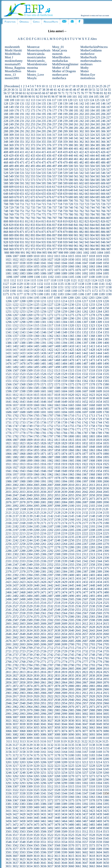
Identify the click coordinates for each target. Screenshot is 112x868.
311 (22, 135)
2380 (36, 572)
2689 (99, 641)
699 (65, 201)
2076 (8, 502)
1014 (64, 256)
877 (54, 232)
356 (49, 142)
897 (54, 235)
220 (71, 117)
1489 (99, 364)
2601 (8, 624)
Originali (24, 22)
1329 (29, 329)
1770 (71, 429)
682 (81, 197)
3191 (43, 759)
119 (65, 100)
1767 (50, 429)
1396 (78, 343)
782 (81, 214)
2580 (71, 617)
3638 (22, 863)
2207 (85, 530)
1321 (78, 325)
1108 (92, 277)
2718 (92, 648)
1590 (71, 388)
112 (28, 100)
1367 (85, 336)
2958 (92, 703)
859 (65, 228)
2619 (29, 627)
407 (109, 149)
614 (38, 187)
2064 (29, 499)
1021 (8, 260)
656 (49, 194)
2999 (64, 714)
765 (98, 211)
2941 (78, 700)
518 (60, 169)
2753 (22, 658)
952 (27, 246)
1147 (33, 287)
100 (69, 97)
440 (71, 156)
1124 (94, 280)
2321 (43, 558)
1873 (57, 454)
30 (13, 90)
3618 (92, 856)
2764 (99, 658)
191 (22, 114)
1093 (92, 273)
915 (44, 239)
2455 (36, 589)
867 (109, 228)
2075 (106, 499)
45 (71, 90)
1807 (15, 440)
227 (109, 117)
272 (27, 128)
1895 (106, 457)
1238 (22, 308)
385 (98, 145)
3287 (85, 780)
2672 (85, 637)
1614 (29, 395)
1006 (8, 256)
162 (81, 107)
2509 (99, 599)
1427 (85, 350)
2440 (36, 585)
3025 (36, 721)
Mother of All (61, 68)
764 (92, 211)
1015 (71, 256)
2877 (50, 686)
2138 (22, 516)
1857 (50, 450)
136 (49, 104)
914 (38, 239)
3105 (71, 738)
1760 (106, 426)
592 (27, 183)
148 (6, 107)
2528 (22, 606)
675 (44, 197)
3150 (71, 748)
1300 (36, 322)
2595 (71, 620)
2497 (15, 599)
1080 (106, 270)
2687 (85, 641)
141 (76, 104)
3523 (57, 835)
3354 (29, 797)
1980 (71, 478)
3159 (29, 752)
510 (17, 169)
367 (109, 142)
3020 (106, 717)
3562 (15, 845)
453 (33, 159)
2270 (106, 544)
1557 (50, 381)
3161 (43, 752)
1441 (78, 353)
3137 (85, 745)
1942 (15, 471)
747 (109, 208)
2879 (64, 686)
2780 (106, 662)
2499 (29, 599)
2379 (29, 572)
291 (22, 131)
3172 (15, 755)
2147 (85, 516)
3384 (29, 804)
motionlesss (88, 78)
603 (87, 183)
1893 (92, 457)
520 (71, 169)
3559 (99, 842)
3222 (50, 766)
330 (17, 138)
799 (65, 218)
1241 (43, 308)
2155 (36, 520)
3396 (8, 807)
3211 (78, 762)
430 (17, 156)
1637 (85, 398)
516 (49, 169)
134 (38, 104)
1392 (50, 343)
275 (44, 128)
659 (65, 194)
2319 (29, 558)
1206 (8, 301)
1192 (16, 298)
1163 (33, 291)
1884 (29, 457)
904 (92, 235)
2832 (50, 676)
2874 (29, 686)
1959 (29, 474)
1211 (43, 301)
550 (17, 176)
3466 (78, 821)
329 (11, 138)
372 (27, 145)
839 (65, 225)
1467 (50, 360)
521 (76, 169)
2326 (78, 558)
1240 (36, 308)
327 (109, 135)
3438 (92, 814)
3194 (64, 759)
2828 (22, 676)
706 (103, 201)
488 (6, 166)
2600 (106, 620)
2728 (57, 651)
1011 (43, 256)
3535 (36, 838)
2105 (106, 506)
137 (54, 104)
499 (65, 166)
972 (27, 249)
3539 (64, 838)
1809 (29, 440)
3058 (57, 728)
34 (28, 90)
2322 (50, 558)
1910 (106, 461)
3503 (22, 832)
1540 (36, 377)
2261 (43, 544)
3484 (99, 825)
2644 (99, 630)
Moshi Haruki (13, 50)
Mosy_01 (58, 47)
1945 (36, 471)
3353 (22, 797)
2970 (71, 707)
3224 (64, 766)
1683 (92, 409)
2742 (50, 655)
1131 (33, 284)
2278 (57, 547)
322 (81, 135)
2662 (15, 637)
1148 (40, 287)
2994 (29, 714)
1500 (71, 367)
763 (87, 211)
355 (44, 142)
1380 (71, 339)
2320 (36, 558)
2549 (64, 610)
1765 (36, 429)
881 (76, 232)
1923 (92, 464)
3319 (99, 786)
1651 (78, 402)
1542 (50, 377)
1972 (15, 478)
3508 (57, 832)
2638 (57, 630)
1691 (43, 412)
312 (27, 135)
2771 (43, 662)
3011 (43, 717)
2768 (22, 662)
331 (22, 138)
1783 (57, 433)
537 (54, 173)
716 (49, 204)
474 (38, 162)
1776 (8, 433)
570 (17, 180)
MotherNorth (88, 57)
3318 (92, 786)
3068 (22, 731)
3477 (50, 825)
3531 (8, 838)
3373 (57, 800)
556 (49, 176)
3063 (92, 728)
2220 (71, 533)
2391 (8, 575)
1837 (15, 447)
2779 (99, 662)
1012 (50, 256)
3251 (43, 773)
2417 (85, 578)
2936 (43, 700)
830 (17, 225)
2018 (22, 488)
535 (44, 173)
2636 (43, 630)
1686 (8, 412)
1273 (57, 315)
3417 (50, 811)
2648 (22, 634)
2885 (106, 686)
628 (6, 190)
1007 (15, 256)
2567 (85, 613)
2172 (50, 523)
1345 (36, 332)
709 (11, 204)
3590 (106, 849)
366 (103, 142)
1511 (43, 370)
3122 (84, 741)
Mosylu (32, 78)
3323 (22, 790)
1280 (106, 315)
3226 (78, 766)
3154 (99, 748)
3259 (99, 773)
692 (27, 201)
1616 (43, 395)
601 (76, 183)
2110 (37, 509)
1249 (99, 308)
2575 (36, 617)
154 (38, 107)
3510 (71, 832)
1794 (29, 436)
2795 (106, 665)
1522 (15, 374)
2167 (15, 523)
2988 (92, 710)
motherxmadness (91, 61)
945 (98, 242)
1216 (78, 301)
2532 (50, 606)
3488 (22, 828)
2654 (64, 634)
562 (81, 176)
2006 (43, 485)
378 (60, 145)
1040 (36, 263)
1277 (85, 315)
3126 (8, 745)
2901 (8, 693)
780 (71, 214)
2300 (106, 551)
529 (11, 173)
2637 (50, 630)
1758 (92, 426)
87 (18, 97)
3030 (71, 721)
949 (11, 246)
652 (27, 194)
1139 (88, 284)
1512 (50, 370)
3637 (15, 863)
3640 (36, 863)
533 (33, 173)
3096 (8, 738)
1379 (64, 339)
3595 (36, 852)
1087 (50, 273)
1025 (36, 260)
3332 (85, 790)
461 (76, 159)
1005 (107, 253)
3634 (99, 859)
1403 (22, 346)
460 (71, 159)
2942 (85, 700)
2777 (85, 662)
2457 (50, 589)
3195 (71, 759)
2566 (78, 613)
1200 (71, 298)
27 (109, 86)
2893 (57, 689)
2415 (71, 578)
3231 (8, 769)
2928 (92, 696)
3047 (85, 724)
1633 (57, 398)
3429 (29, 814)
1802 (85, 436)
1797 (50, 436)
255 (44, 124)
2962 (15, 707)
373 (33, 145)
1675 (36, 409)
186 (103, 110)
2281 (78, 547)
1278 (92, 315)
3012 (50, 717)
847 (109, 225)
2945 (106, 700)
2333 (22, 561)
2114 (64, 509)
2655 (71, 634)
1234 (99, 305)
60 (20, 93)
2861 (43, 682)
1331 (43, 329)
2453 (22, 589)
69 (55, 93)
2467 (15, 592)
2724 (29, 651)
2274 (29, 547)
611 (22, 187)
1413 (92, 346)
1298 (22, 322)
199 (65, 114)
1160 (13, 291)
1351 (78, 332)
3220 (36, 766)
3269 (64, 776)
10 (43, 86)
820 (71, 221)
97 (57, 97)
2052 (50, 495)
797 (54, 218)
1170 (81, 291)
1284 (29, 318)
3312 (50, 786)
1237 (15, 308)
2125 (36, 513)
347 (109, 138)
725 (98, 204)
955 (44, 246)
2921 (43, 696)
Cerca (36, 22)
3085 (36, 734)
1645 (36, 402)
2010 (71, 485)
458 (60, 159)
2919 (29, 696)
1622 (85, 395)
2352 (50, 565)
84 (7, 97)
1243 (57, 308)
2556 (8, 613)
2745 (71, 655)
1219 (99, 301)
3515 (106, 832)
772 (27, 214)
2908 (57, 693)
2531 (43, 606)
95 (49, 97)
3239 (64, 769)
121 (76, 100)
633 (33, 190)
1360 (36, 336)
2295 (71, 551)
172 (27, 110)
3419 (64, 811)
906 (103, 235)
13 (54, 86)
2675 (106, 637)
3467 (85, 821)
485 (98, 162)
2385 (71, 572)
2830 (36, 676)
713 (33, 204)
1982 (85, 478)
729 (11, 208)
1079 (99, 270)
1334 (64, 329)
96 (53, 97)
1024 (29, 260)
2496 (8, 599)
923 (87, 239)
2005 (36, 485)
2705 (106, 644)
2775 (71, 662)
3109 (99, 738)
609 (11, 187)
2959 (99, 703)
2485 (36, 596)
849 (11, 228)
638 (60, 190)
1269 (29, 315)
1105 (71, 277)
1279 (99, 315)
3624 (29, 859)
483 (87, 162)
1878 (92, 454)
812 (27, 221)
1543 (57, 377)
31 (17, 90)
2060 (106, 495)
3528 (92, 835)
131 (22, 104)
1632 (50, 398)
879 (65, 232)
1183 (61, 294)
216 (49, 117)
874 (38, 232)
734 (38, 208)
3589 (99, 849)
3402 (50, 807)
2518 (57, 603)
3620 (106, 856)
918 (60, 239)
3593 (22, 852)
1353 (92, 332)
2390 (106, 572)
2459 (64, 589)
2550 (71, 610)
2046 (8, 495)
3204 (29, 762)
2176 (78, 523)
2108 (23, 509)
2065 (36, 499)
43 (63, 90)
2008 (57, 485)
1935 (71, 468)
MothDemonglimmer (65, 64)
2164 (99, 520)
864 (92, 228)
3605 (106, 852)
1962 (50, 474)
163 (87, 107)
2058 (92, 495)
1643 (22, 402)
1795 (36, 436)
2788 (57, 665)
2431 (78, 582)
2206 (78, 530)
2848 (57, 679)
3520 (36, 835)
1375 (36, 339)
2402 (85, 575)
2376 (8, 572)
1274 (64, 315)
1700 (106, 412)
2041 (78, 492)
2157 (50, 520)
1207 (15, 301)
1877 (85, 454)
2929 (99, 696)
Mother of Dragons (64, 71)
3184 (99, 755)
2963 (22, 707)
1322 (85, 325)
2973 (92, 707)
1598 (22, 391)
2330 (106, 558)
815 (44, 221)
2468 (22, 592)
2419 (99, 578)
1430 (106, 350)
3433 (57, 814)
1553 (22, 381)
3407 (85, 807)
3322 (15, 790)
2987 (85, 710)
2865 (71, 682)
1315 (36, 325)
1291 (78, 318)
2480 (106, 592)
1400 (106, 343)
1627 (15, 398)
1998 (92, 481)
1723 (57, 419)
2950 (36, 703)
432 (27, 156)
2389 (99, 572)
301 (76, 131)
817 (54, 221)
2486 (43, 596)
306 (103, 131)
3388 (57, 804)
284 (92, 128)
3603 (92, 852)
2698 (57, 644)
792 (27, 218)
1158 (108, 287)
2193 (92, 526)
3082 (15, 734)
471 (22, 162)
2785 (36, 665)
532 (27, 173)
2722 (15, 651)
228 (6, 121)
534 (38, 173)
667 (109, 194)
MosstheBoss (13, 71)
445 (98, 156)
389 (11, 149)
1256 (43, 312)
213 (33, 117)
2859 (29, 682)
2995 (36, 714)
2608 (57, 624)
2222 (85, 533)
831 (22, 225)
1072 (50, 270)
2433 (92, 582)
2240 (106, 537)
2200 (36, 530)
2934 (29, 700)
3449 (64, 818)
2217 (50, 533)
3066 (8, 731)
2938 (57, 700)
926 (103, 239)
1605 (71, 391)
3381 (8, 804)
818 (60, 221)
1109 (98, 277)
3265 (36, 776)
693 (33, 201)
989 (12, 253)
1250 (106, 308)
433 (33, 156)
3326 (43, 790)
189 (11, 114)
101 (75, 97)
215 (44, 117)
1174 (108, 291)
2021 (43, 488)
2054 (64, 495)
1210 (36, 301)
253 (33, 124)
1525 (36, 374)
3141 (8, 748)
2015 (106, 485)
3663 (92, 866)
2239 (99, 537)
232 (27, 121)
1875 (71, 454)
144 (92, 104)
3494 (64, 828)
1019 (99, 256)
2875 (36, 686)
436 (49, 156)
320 (71, 135)
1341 (8, 332)
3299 (64, 783)
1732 (15, 422)
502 (81, 166)
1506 (8, 370)
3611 (43, 856)
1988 (22, 481)
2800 (36, 669)
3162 (50, 752)
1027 (50, 260)
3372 (50, 800)
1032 (85, 260)
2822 (85, 672)
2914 (99, 693)
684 (92, 197)
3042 (50, 724)
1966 (78, 474)
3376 (78, 800)
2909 (64, 693)
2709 (29, 648)
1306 (78, 322)
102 (80, 97)
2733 (92, 651)
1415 (106, 346)
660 (71, 194)
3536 (43, 838)
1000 (72, 253)
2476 (78, 592)
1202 (85, 298)
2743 (57, 655)
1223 (22, 305)
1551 (8, 381)
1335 (71, 329)
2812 (15, 672)
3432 (50, 814)
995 (44, 253)
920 (71, 239)
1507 (15, 370)
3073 (57, 731)
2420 (106, 578)
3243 (92, 769)
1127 (6, 284)
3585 (71, 849)
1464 (29, 360)
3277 (15, 780)
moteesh (57, 54)
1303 (57, 322)
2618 (22, 627)
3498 (92, 828)
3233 (22, 769)
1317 (50, 325)
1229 (64, 305)
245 (98, 121)
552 (27, 176)
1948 (57, 471)
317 (54, 135)
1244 (64, 308)
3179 (64, 755)
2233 (57, 537)
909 (11, 239)
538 (60, 173)
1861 (78, 450)
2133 (92, 513)
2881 (78, 686)
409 (11, 152)
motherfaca (59, 78)
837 (54, 225)
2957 (85, 703)
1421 (43, 350)
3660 (71, 866)
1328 (22, 329)
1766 (43, 429)
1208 (22, 301)
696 (49, 201)
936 (49, 242)
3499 (99, 828)
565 (98, 176)
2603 (22, 624)
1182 (54, 294)
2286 (8, 551)
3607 (15, 856)
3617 (85, 856)
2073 (92, 499)
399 (65, 149)
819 (65, 221)
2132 (85, 513)
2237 (85, 537)
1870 (36, 454)
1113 (20, 280)
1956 (8, 474)
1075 (71, 270)
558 (60, 176)
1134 (54, 284)
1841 (43, 447)
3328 (57, 790)
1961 (43, 474)
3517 (15, 835)
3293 (22, 783)
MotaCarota (59, 50)
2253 (92, 540)
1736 (43, 422)
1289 (64, 318)
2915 (106, 693)
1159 (6, 291)
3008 (22, 717)
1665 (71, 405)
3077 (85, 731)
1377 (50, 339)
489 (11, 166)
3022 (15, 721)
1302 (50, 322)
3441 (8, 818)
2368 (57, 568)
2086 (78, 502)
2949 (29, 703)
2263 (57, 544)
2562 (50, 613)
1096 (9, 277)
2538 (92, 606)
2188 (57, 526)
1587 (50, 388)
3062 (85, 728)
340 (71, 138)
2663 (22, 637)
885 (98, 232)
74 (75, 93)
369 (11, 145)
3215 (106, 762)
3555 (71, 842)
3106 (78, 738)
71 (63, 93)
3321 (8, 790)
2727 (50, 651)
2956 (78, 703)
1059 (64, 266)
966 (103, 246)
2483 (22, 596)
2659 (99, 634)
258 (60, 124)
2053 (57, 495)
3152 (85, 748)
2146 (78, 516)
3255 (71, 773)
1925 (106, 464)
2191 (78, 526)
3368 (22, 800)
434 (38, 156)
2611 (78, 624)
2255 (106, 540)
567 (109, 176)
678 (60, 197)
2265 (71, 544)
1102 (51, 277)
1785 (71, 433)
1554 (29, 381)
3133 (57, 745)
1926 (8, 468)
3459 (29, 821)
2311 (78, 554)
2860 (36, 682)
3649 (99, 863)
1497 (50, 367)
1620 (71, 395)
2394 (29, 575)
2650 (36, 634)
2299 (99, 551)
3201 (8, 762)
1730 (106, 419)
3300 (71, 783)
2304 (29, 554)
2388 (92, 572)
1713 (92, 416)
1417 (15, 350)
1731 (8, 422)
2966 (43, 707)
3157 (15, 752)
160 (71, 107)
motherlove (87, 54)
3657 (50, 866)
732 (27, 208)
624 (92, 187)
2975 (106, 707)
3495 (71, 828)
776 (49, 214)
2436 (8, 585)
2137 (15, 516)
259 (65, 124)
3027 (50, 721)
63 (32, 93)
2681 (43, 641)
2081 (43, 502)
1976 (43, 478)
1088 (57, 273)
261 (76, 124)
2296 (78, 551)
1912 (15, 464)
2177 (85, 523)
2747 (85, 655)
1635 (71, 398)
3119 (64, 741)
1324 (99, 325)
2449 (99, 585)
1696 (78, 412)
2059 (99, 495)
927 (109, 239)
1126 (108, 280)
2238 (92, 537)
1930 (36, 468)
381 (76, 145)
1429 (99, 350)
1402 (15, 346)
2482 (15, 596)
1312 (15, 325)
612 (27, 187)
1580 (106, 384)
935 (44, 242)
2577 (50, 617)
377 (54, 145)
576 (49, 180)
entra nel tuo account (100, 15)
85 (10, 97)
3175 (36, 755)
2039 (64, 492)
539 (65, 173)
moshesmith (12, 47)
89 (26, 97)
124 (92, 100)
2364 (29, 568)
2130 (71, 513)
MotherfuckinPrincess (94, 47)
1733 (22, 422)
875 (44, 232)
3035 (106, 721)
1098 (23, 277)
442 (81, 156)
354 (38, 142)
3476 (43, 825)
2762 (85, 658)
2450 (106, 585)
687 (109, 197)
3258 (92, 773)
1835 (106, 443)
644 (92, 190)
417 (54, 152)
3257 (85, 773)
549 (11, 176)
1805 (106, 436)
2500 (36, 599)
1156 (95, 287)
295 (44, 131)
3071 (43, 731)
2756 (43, 658)
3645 (71, 863)
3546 (8, 842)
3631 (78, 859)
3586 (78, 849)
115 (44, 100)
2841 (8, 679)
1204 (98, 298)
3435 (71, 814)
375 (44, 145)
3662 (85, 866)
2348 (22, 565)
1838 (22, 447)
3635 (106, 859)
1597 (15, 391)
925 (98, 239)
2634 (29, 630)
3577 (15, 849)
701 (76, 201)
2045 (106, 492)
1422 (50, 350)
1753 (57, 426)
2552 (85, 610)
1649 (64, 402)
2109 (30, 509)
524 (92, 169)
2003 (22, 485)
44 (67, 90)
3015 (71, 717)
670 (17, 197)
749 (11, 211)
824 (92, 221)
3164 (64, 752)
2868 (92, 682)
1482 (50, 364)
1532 (85, 374)
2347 (15, 565)
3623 (22, 859)
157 (54, 107)
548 (6, 176)
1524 (29, 374)
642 (81, 190)
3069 (29, 731)
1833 (92, 443)
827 (109, 221)
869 (11, 232)
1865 (106, 450)
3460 (36, 821)
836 (49, 225)
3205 (36, 762)
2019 (29, 488)
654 (38, 194)
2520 (71, 603)
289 (11, 131)
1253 (22, 312)
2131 (78, 513)
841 (76, 225)
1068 (22, 270)
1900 (36, 461)
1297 (15, 322)
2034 (29, 492)
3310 (36, 786)
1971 (8, 478)
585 (98, 180)
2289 (29, 551)
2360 (106, 565)
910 (17, 239)
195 (44, 114)
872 (27, 232)
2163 (92, 520)
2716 (78, 648)
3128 (22, 745)
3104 (64, 738)
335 (44, 138)
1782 (50, 433)
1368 (92, 336)
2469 (29, 592)
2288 (22, 551)
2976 (8, 710)
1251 (8, 312)
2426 (43, 582)
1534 (99, 374)
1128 (13, 284)
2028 (92, 488)
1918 (57, 464)
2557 (15, 613)
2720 (106, 648)
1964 (64, 474)
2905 (36, 693)
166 (103, 107)
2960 (106, 703)
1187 (88, 294)
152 (27, 107)
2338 (57, 561)
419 (65, 152)
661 (76, 194)
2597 (85, 620)
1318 (57, 325)
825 (98, 221)
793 (33, 218)
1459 (99, 357)
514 (38, 169)
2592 (50, 620)
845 (98, 225)
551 (22, 176)
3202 (15, 762)
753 (33, 211)
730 (17, 208)
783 (87, 214)
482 (81, 162)
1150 (54, 287)
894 (38, 235)
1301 (43, 322)
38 (44, 90)
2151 (8, 520)
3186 (8, 759)
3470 (106, 821)
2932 (15, 700)
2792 (85, 665)
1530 (71, 374)
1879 (99, 454)
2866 (78, 682)
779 (65, 214)
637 (54, 190)
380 (71, 145)
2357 (85, 565)
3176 (43, 755)
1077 (85, 270)
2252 (85, 540)
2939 (64, 700)
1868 (22, 454)
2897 (85, 689)
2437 (15, 585)
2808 (92, 669)
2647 (15, 634)
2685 (71, 641)
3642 (50, 863)
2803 (57, 669)
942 (81, 242)
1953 (92, 471)
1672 (15, 409)
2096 (43, 506)
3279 (29, 780)
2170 (36, 523)
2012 (85, 485)
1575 (71, 384)
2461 (78, 589)
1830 (71, 443)
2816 (43, 672)
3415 (36, 811)
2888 (22, 689)
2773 (57, 662)
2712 (50, 648)
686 (103, 197)
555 (44, 176)
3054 (29, 728)
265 (98, 124)
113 (33, 100)
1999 (99, 481)
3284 (64, 780)
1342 (15, 332)
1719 (29, 419)
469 (11, 162)
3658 (57, 866)
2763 (92, 658)
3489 (29, 828)
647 (109, 190)
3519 (29, 835)
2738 (22, 655)
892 (27, 235)
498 (60, 166)
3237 (50, 769)
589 (11, 183)
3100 (36, 738)
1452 (50, 357)
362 (81, 142)
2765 (106, 658)
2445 (71, 585)
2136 (8, 516)
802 (81, 218)
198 (60, 114)
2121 (8, 513)
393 (33, 149)
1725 (71, 419)
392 (27, 149)
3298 (57, 783)
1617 (50, 395)
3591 (8, 852)
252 (27, 124)
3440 (106, 814)
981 (76, 249)
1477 (15, 364)
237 (54, 121)
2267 (85, 544)
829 (11, 225)
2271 (8, 547)
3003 (92, 714)
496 (49, 166)
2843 (22, 679)
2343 (92, 561)
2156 (43, 520)
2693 (22, 644)
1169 (74, 291)
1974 (29, 478)
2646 (8, 634)
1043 (57, 263)
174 (38, 110)
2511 (8, 603)
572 (27, 180)
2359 (99, 565)
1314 (29, 325)
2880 (71, 686)
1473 (92, 360)
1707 (50, 416)
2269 (99, 544)
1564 (99, 381)
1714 (99, 416)
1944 (29, 471)
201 (76, 114)
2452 (15, 589)
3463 (57, 821)
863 (87, 228)
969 (11, 249)
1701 (8, 416)
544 (92, 173)
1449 (29, 357)
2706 (8, 648)
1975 (36, 478)
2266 (78, 544)
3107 (85, 738)
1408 (57, 346)
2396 (43, 575)
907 (109, 235)
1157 (102, 287)
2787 (50, 665)
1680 (71, 409)
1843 (57, 447)
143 (87, 104)
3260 (106, 773)
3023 (22, 721)
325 (98, 135)
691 (22, 201)
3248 (22, 773)
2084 (64, 502)
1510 (36, 370)
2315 (106, 554)
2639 (64, 630)
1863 (92, 450)
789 (11, 218)
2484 (29, 596)
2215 (36, 533)
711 (22, 204)
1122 (80, 280)
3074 (64, 731)
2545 (36, 610)
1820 (106, 440)
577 (54, 180)
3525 (71, 835)
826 (103, 221)
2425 (36, 582)
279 (65, 128)
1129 (20, 284)
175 (44, 110)
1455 (71, 357)
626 (103, 187)
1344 (29, 332)
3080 (106, 731)
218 (60, 117)
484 (92, 162)
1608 (92, 391)
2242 (15, 540)
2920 (36, 696)
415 (44, 152)
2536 (78, 606)
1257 (50, 312)
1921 (78, 464)
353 (33, 142)
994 (39, 253)
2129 (64, 513)
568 (6, 180)
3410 (106, 807)
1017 (85, 256)
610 (17, 187)
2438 (22, 585)
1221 (8, 305)
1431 (8, 353)
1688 (22, 412)
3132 (50, 745)
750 (17, 211)
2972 (85, 707)
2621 (43, 627)
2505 (71, 599)
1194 (29, 298)
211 (22, 117)
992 (28, 253)
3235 (36, 769)
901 (76, 235)
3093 (92, 734)
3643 (57, 863)
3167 (85, 752)
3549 (29, 842)
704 (92, 201)
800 (71, 218)
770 (17, 214)
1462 (15, 360)
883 (87, 232)
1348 (57, 332)
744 (92, 208)
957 (54, 246)
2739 (29, 655)
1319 (64, 325)
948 (6, 246)
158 (60, 107)
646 (103, 190)
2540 (106, 606)
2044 (99, 492)
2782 (15, 665)
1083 (22, 273)
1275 (71, 315)
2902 (15, 693)
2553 (92, 610)
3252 (50, 773)
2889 (29, 689)
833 (33, 225)
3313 (57, 786)
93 (41, 97)
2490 (71, 596)
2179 (99, 523)
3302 (85, 783)
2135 (106, 513)
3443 (22, 818)
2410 (36, 578)
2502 (50, 599)
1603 (57, 391)
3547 (15, 842)
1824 (29, 443)
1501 (78, 367)
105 (96, 97)
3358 (57, 797)
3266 (43, 776)
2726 (43, 651)
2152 (15, 520)
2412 (50, 578)
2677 (15, 641)
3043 (57, 724)
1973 (22, 478)
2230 (36, 537)
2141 (43, 516)
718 (60, 204)
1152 (67, 287)
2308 (57, 554)
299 (65, 131)
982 (81, 249)
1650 (71, 402)
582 (81, 180)
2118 (91, 509)
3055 (36, 728)
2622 (50, 627)
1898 (22, 461)
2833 (57, 676)
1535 (106, 374)
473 (33, 162)
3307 (15, 786)
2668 (57, 637)
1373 (22, 339)
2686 (78, 641)
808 (6, 221)
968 (6, 249)
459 (65, 159)
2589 (29, 620)
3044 (64, 724)
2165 (106, 520)
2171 (43, 523)
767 (109, 211)
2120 (105, 509)
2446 (78, 585)
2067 (50, 499)
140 (71, 104)
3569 (64, 845)
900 (71, 235)
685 (98, 197)
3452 (85, 818)
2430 (71, 582)
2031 (8, 492)
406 (103, 149)
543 (87, 173)
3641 (43, 863)
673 (33, 197)
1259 (64, 312)
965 (98, 246)
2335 (36, 561)
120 (70, 100)
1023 (22, 260)
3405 (71, 807)
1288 (57, 318)
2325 (71, 558)
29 (9, 90)
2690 (106, 641)
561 (76, 176)
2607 (50, 624)
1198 (57, 298)
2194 (99, 526)
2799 (29, 669)
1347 (50, 332)
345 (98, 138)
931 (22, 242)
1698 (92, 412)
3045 (71, 724)
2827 (15, 676)
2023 (57, 488)
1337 (85, 329)
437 (54, 156)
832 (27, 225)
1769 (64, 429)
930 (17, 242)
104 (91, 97)
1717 (15, 419)
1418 (22, 350)
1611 (8, 395)
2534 (64, 606)
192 (27, 114)
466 (103, 159)
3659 (64, 866)
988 (7, 253)
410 (17, 152)
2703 (92, 644)
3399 (29, 807)
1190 (108, 294)
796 (49, 218)
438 (60, 156)
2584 (99, 617)
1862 (85, 450)
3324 (29, 790)
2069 (64, 499)
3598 (57, 852)
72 (67, 93)
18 (74, 86)
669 (11, 197)
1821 (8, 443)
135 (44, 104)
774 (38, 214)
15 (62, 86)
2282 (85, 547)
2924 (64, 696)
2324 (64, 558)
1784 (64, 433)
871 (22, 232)
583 (87, 180)
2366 (43, 568)
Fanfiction (10, 22)
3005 (106, 714)
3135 (71, 745)
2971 (78, 707)
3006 (8, 717)
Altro (93, 39)
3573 (92, 845)
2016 (8, 488)
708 (6, 204)
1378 (57, 339)
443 (87, 156)
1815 (71, 440)
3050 (106, 724)
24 (97, 86)
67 (48, 93)
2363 (22, 568)
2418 (92, 578)
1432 (15, 353)
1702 (15, 416)
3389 (64, 804)
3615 (71, 856)
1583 (22, 388)
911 (22, 239)
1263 (92, 312)
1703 (22, 416)
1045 (71, 263)
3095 (106, 734)
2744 (64, 655)
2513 (22, 603)
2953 (57, 703)
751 (22, 211)
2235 (71, 537)
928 (6, 242)
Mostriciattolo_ (37, 61)
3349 (99, 793)
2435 (106, 582)
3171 (8, 755)
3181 (78, 755)
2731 (78, 651)
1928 (22, 468)
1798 (57, 436)
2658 (92, 634)
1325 (106, 325)
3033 (92, 721)
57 (9, 93)
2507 (85, 599)
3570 (71, 845)
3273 (92, 776)
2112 (50, 509)
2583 (92, 617)
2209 (99, 530)
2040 (71, 492)
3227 (85, 766)
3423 (92, 811)
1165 (47, 291)
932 (27, 242)
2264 (64, 544)
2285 (106, 547)
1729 (99, 419)
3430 (36, 814)
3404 (64, 807)
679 (65, 197)
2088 (92, 502)
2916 (8, 696)
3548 (22, 842)
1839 (29, 447)
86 (14, 97)
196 (49, 114)
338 (60, 138)
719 (65, 204)
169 (11, 110)
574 (38, 180)
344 (92, 138)
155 (44, 107)
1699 (99, 412)
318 (60, 135)
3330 (71, 790)
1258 (57, 312)
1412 (85, 346)
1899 (29, 461)
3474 (29, 825)
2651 (43, 634)
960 (71, 246)
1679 (64, 409)
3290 (106, 780)
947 (109, 242)
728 (6, 208)
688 (6, 201)
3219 (29, 766)
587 (109, 180)
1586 (43, 388)
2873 (22, 686)
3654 (29, 866)
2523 (92, 603)
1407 (50, 346)
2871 (8, 686)
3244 (99, 769)
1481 (43, 364)
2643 (92, 630)
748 (6, 211)
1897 (15, 461)
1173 (102, 291)
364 (92, 142)
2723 (22, 651)
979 (65, 249)
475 (44, 162)
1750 (36, 426)
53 (102, 90)
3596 (43, 852)
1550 (106, 377)
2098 (57, 506)
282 (81, 128)
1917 (50, 464)
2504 (64, 599)
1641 (8, 402)
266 (103, 124)
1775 (106, 429)
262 (81, 124)
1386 (8, 343)
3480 (71, 825)
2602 (15, 624)
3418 (57, 811)
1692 (50, 412)
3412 (15, 811)
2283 (92, 547)
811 (22, 221)
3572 (85, 845)
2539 (99, 606)
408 (6, 152)
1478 (22, 364)
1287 (50, 318)
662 (81, 194)
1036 (8, 263)
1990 (36, 481)
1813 (57, 440)
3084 (29, 734)
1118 (53, 280)
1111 (6, 280)
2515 (36, 603)
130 (17, 104)
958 (60, 246)
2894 (64, 689)
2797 (15, 669)
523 (87, 169)
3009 (29, 717)
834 (38, 225)
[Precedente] (12, 86)
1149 (47, 287)
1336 (78, 329)
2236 (78, 537)
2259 (29, 544)
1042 (50, 263)
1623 (92, 395)
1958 (22, 474)
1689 (29, 412)
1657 (15, 405)
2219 (64, 533)
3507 (50, 832)
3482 (85, 825)
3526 (78, 835)
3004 (99, 714)
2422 (15, 582)
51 (94, 90)
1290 (71, 318)
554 (38, 176)
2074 (99, 499)
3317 (85, 786)
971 (22, 249)
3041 (43, 724)
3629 (64, 859)
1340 (106, 329)
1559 (64, 381)
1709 (64, 416)
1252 (15, 312)
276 (49, 128)
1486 (78, 364)
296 (49, 131)
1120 (67, 280)
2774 (64, 662)
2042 (85, 492)
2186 (43, 526)
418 (60, 152)
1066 (8, 270)
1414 (99, 346)
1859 (64, 450)
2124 (29, 513)
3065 (106, 728)
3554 (64, 842)
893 (33, 235)
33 (24, 90)
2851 (78, 679)
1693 (57, 412)
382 (81, 145)
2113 (57, 509)
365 (98, 142)
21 (85, 86)
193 (33, 114)
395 (44, 149)
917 (54, 239)
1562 (85, 381)
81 (102, 93)
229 (11, 121)
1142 (108, 284)
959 (65, 246)
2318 (22, 558)
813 (33, 221)
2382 (50, 572)
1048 (92, 263)
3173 (22, 755)
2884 (99, 686)
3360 (71, 797)
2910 (71, 693)
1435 (36, 353)
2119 (98, 509)
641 (76, 190)
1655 (106, 402)
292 (27, 131)
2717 (85, 648)
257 (54, 124)
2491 (78, 596)
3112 (16, 741)
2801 (43, 669)
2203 (57, 530)
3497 (85, 828)
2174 (64, 523)
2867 (85, 682)
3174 (29, 755)
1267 (15, 315)
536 (49, 173)
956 (49, 246)
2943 (92, 700)
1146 (26, 287)
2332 (15, 561)
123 (86, 100)
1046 (78, 263)
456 (49, 159)
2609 (64, 624)
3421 (78, 811)
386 (103, 145)
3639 (29, 863)
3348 (92, 793)
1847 (85, 447)
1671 (8, 409)
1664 (64, 405)
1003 (93, 253)
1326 (8, 329)
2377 (15, 572)
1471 (78, 360)
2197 (15, 530)
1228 (57, 305)
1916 (43, 464)
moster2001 (12, 78)
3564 (29, 845)
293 (33, 131)
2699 (64, 644)
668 (6, 197)
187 (109, 110)
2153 (22, 520)
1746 (8, 426)
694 (38, 201)
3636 (8, 863)
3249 (29, 773)
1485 (71, 364)
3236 (43, 769)
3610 (36, 856)
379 (65, 145)
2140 (36, 516)
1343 (22, 332)
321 (76, 135)
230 (17, 121)
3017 (85, 717)
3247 (15, 773)
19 (78, 86)
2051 (43, 495)
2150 (106, 516)
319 (65, 135)
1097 (16, 277)
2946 (8, 703)
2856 (8, 682)
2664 (29, 637)
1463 (22, 360)
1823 (22, 443)
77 (86, 93)
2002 (15, 485)
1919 (64, 464)
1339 (99, 329)
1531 (78, 374)
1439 (64, 353)
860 (71, 228)
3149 (64, 748)
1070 (36, 270)
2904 (29, 693)
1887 (50, 457)
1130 (26, 284)
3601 (78, 852)
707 (109, 201)
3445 (36, 818)
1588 (57, 388)
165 (98, 107)
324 (92, 135)
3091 (78, 734)
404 (92, 149)
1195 (36, 298)
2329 (99, 558)
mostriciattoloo (36, 57)
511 (22, 169)
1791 (8, 436)
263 (87, 124)
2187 (50, 526)
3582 (50, 849)
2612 (85, 624)
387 (109, 145)
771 (22, 214)
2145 (71, 516)
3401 (43, 807)
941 (76, 242)
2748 (92, 655)
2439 (29, 585)
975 (44, 249)
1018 (92, 256)
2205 (71, 530)
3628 (57, 859)
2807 (85, 669)
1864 (99, 450)
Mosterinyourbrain (39, 50)
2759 (64, 658)
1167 (61, 291)
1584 (29, 388)
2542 (15, 610)
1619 (64, 395)
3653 (22, 866)
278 (60, 128)
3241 (78, 769)
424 (92, 152)
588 (6, 183)
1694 (64, 412)
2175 (71, 523)
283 (87, 128)
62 (28, 93)
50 (90, 90)
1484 (64, 364)
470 (17, 162)
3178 (57, 755)
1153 (74, 287)
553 (33, 176)
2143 (57, 516)
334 (38, 138)
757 (54, 211)
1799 (64, 436)
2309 (64, 554)
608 (6, 187)
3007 (15, 717)
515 (44, 169)
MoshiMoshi (13, 54)
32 (20, 90)
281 (76, 128)
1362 (50, 336)
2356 (78, 565)
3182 (85, 755)
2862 (50, 682)
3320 (106, 786)
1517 (85, 370)
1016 (78, 256)
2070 (71, 499)
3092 (85, 734)
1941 (8, 471)
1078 (92, 270)
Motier (85, 71)
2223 (92, 533)
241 (76, 121)
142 (81, 104)
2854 (99, 679)
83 (109, 93)
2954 (64, 703)
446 (103, 156)
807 (109, 218)
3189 (29, 759)
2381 (43, 572)
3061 (78, 728)
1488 (92, 364)
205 (98, 114)
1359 (29, 336)
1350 (71, 332)
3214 (99, 762)
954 (38, 246)
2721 (8, 651)
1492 (15, 367)
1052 (15, 266)
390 (17, 149)
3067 (15, 731)
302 (81, 131)
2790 (71, 665)
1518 (92, 370)
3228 (92, 766)
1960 (36, 474)
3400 (36, 807)
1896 (8, 461)
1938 (92, 468)
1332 (50, 329)
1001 (79, 253)
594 (38, 183)
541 (76, 173)
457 (54, 159)
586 (103, 180)
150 (17, 107)
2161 (78, 520)
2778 (92, 662)
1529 (64, 374)
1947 (50, 471)
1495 (36, 367)
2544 (29, 610)
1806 (8, 440)
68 (51, 93)
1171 (88, 291)
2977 (15, 710)
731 (22, 208)
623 (87, 187)
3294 (29, 783)
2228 (22, 537)
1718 (22, 419)
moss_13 (10, 75)
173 (33, 110)
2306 (43, 554)
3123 (91, 741)
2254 (99, 540)
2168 (22, 523)
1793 (22, 436)
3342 (50, 793)
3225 (71, 766)
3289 (99, 780)
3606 (8, 856)
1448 (22, 357)
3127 (15, 745)
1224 (29, 305)
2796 (8, 669)
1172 (95, 291)
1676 (43, 409)
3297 (50, 783)
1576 (78, 384)
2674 (99, 637)
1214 (64, 301)
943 (87, 242)
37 (40, 90)
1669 (99, 405)
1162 (26, 291)
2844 (29, 679)
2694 (29, 644)
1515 (71, 370)
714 (38, 204)
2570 (106, 613)
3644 (64, 863)
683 (87, 197)
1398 (92, 343)
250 (17, 124)
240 (71, 121)
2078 (22, 502)
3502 (15, 832)
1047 (85, 263)
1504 (99, 367)
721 (76, 204)
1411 (78, 346)
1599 (29, 391)
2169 (29, 523)
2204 (64, 530)
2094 (29, 506)
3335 (106, 790)
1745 (106, 422)
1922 (85, 464)
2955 (71, 703)
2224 (99, 533)
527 (109, 169)
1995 (71, 481)
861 (76, 228)
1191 (9, 298)
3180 (71, 755)
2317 (15, 558)
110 (17, 100)
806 (103, 218)
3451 (78, 818)
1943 (22, 471)
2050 (36, 495)
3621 (8, 859)
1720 (36, 419)
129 (11, 104)
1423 (57, 350)
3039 (29, 724)
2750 (106, 655)
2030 (106, 488)
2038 (57, 492)
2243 (22, 540)
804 (92, 218)
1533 (92, 374)
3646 (78, 863)
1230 (71, 305)
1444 (99, 353)
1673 (22, 409)
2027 (85, 488)
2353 (57, 565)
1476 (8, 364)
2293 (57, 551)
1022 (15, 260)
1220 (106, 301)
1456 (78, 357)
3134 (64, 745)
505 (98, 166)
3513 (92, 832)
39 (48, 90)
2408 (22, 578)
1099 (30, 277)
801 (76, 218)
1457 (85, 357)
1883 (22, 457)
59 (17, 93)
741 (76, 208)
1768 (57, 429)
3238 (57, 769)
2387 (85, 572)
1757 (85, 426)
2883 (92, 686)
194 (38, 114)
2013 (92, 485)
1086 (43, 273)
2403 (92, 575)
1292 (85, 318)
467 (109, 159)
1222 (15, 305)
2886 (8, 689)
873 (33, 232)
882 (81, 232)
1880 (106, 454)
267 (109, 124)
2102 (85, 506)
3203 (22, 762)
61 (24, 93)
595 (44, 183)
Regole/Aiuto (51, 22)
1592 (85, 388)
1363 (57, 336)
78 (90, 93)
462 (81, 159)
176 (49, 110)
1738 (57, 422)
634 (38, 190)
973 (33, 249)
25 (101, 86)
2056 (78, 495)
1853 (22, 450)
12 (51, 86)
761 (76, 211)
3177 (50, 755)
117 (54, 100)
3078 (92, 731)
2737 (15, 655)
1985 (106, 478)
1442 (85, 353)
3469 (99, 821)
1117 (47, 280)
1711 (78, 416)
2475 (71, 592)
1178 (26, 294)
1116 (40, 280)
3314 (64, 786)
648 (6, 194)
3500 (106, 828)
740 (71, 208)
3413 (22, 811)
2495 (106, 596)
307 (109, 131)
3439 (99, 814)
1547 (85, 377)
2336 (43, 561)
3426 (8, 814)
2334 (29, 561)
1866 (8, 454)
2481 (8, 596)
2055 (71, 495)
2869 (99, 682)
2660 (106, 634)
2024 (64, 488)
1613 (22, 395)
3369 (29, 800)
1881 (8, 457)
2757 (50, 658)
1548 (92, 377)
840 (71, 225)
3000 (71, 714)
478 (60, 162)
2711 (43, 648)
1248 (92, 308)
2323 (57, 558)
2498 (22, 599)
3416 (43, 811)
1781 (43, 433)
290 (17, 131)
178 (60, 110)
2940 (71, 700)
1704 (29, 416)
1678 (57, 409)
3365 (106, 797)
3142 (15, 748)
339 (65, 138)
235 (44, 121)
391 (22, 149)
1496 (43, 367)
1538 (22, 377)
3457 (15, 821)
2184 (29, 526)
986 (103, 249)
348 (6, 142)
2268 (92, 544)
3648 (92, 863)
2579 (64, 617)
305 (98, 131)
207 (109, 114)
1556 (43, 381)
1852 (15, 450)
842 (81, 225)
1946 (43, 471)
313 (33, 135)
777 (54, 214)
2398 (57, 575)
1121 (74, 280)
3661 (78, 866)
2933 (22, 700)
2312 (85, 554)
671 (22, 197)
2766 (8, 662)
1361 (43, 336)
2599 (99, 620)
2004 (29, 485)
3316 (78, 786)
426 (103, 152)
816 (49, 221)
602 (81, 183)
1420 (36, 350)
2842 (15, 679)
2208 (92, 530)
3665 (106, 866)
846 (103, 225)
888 (6, 235)
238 (60, 121)
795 (44, 218)
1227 (50, 305)
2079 (29, 502)
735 (44, 208)
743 (87, 208)
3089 (64, 734)
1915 (36, 464)
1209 (29, 301)
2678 (22, 641)
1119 (60, 280)
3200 (106, 759)
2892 (50, 689)
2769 (29, 662)
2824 (99, 672)
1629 (29, 398)
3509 (64, 832)
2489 (64, 596)
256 (49, 124)
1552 (15, 381)
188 (6, 114)
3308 (22, 786)
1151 (61, 287)
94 (45, 97)
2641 (78, 630)
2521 (78, 603)
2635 (36, 630)
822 (81, 221)
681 (76, 197)
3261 (8, 776)
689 (11, 201)
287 (109, 128)
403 (87, 149)
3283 (57, 780)
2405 (106, 575)
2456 (43, 589)
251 (22, 124)
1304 (64, 322)
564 (92, 176)
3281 (43, 780)
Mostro (31, 71)
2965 (36, 707)
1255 (36, 312)
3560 (106, 842)
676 (49, 197)
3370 (36, 800)
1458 (92, 357)
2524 (99, 603)
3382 (15, 804)
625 (98, 187)
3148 (57, 748)
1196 (43, 298)
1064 (99, 266)
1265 (106, 312)
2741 (43, 655)
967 (109, 246)
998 (61, 253)
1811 (43, 440)
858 (60, 228)
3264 (29, 776)
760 (71, 211)
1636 (78, 398)
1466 (43, 360)
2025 (71, 488)
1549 (99, 377)
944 (92, 242)
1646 (43, 402)
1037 (15, 263)
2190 (71, 526)
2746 (78, 655)
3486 (8, 828)
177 (54, 110)
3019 (99, 717)
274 (38, 128)
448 (6, 159)
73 (71, 93)
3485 (106, 825)
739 (65, 208)
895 (44, 235)
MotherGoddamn (91, 50)
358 (60, 142)
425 (98, 152)
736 (49, 208)
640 (71, 190)
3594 (29, 852)
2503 (57, 599)
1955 (106, 471)
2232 (50, 537)
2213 (22, 533)
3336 (8, 793)
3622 (15, 859)
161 (76, 107)
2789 (64, 665)
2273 (22, 547)
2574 (29, 617)
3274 (99, 776)
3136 (78, 745)
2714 (64, 648)
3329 (64, 790)
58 (13, 93)
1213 (57, 301)
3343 (57, 793)
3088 (57, 734)
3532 (15, 838)
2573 (22, 617)
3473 (22, 825)
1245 (71, 308)
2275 (36, 547)
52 (98, 90)
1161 (20, 291)
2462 (85, 589)
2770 (36, 662)
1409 (64, 346)
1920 (71, 464)
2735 (106, 651)
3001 (78, 714)
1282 (15, 318)
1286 (43, 318)
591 (22, 183)
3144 (29, 748)
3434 (64, 814)
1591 (78, 388)
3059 (64, 728)
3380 (106, 800)
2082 (50, 502)
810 (17, 221)
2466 (8, 592)
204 (92, 114)
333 (33, 138)
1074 (64, 270)
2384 (64, 572)
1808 (22, 440)
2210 (106, 530)
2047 (15, 495)
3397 (15, 807)
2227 (15, 537)
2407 (15, 578)
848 (6, 228)
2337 (50, 561)
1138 (81, 284)
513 (33, 169)
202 (81, 114)
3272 (85, 776)
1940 (106, 468)
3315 (71, 786)
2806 (78, 669)
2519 (64, 603)
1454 (64, 357)
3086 (43, 734)
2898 (92, 689)
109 (12, 100)
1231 (78, 305)
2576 (43, 617)
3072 (50, 731)
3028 (57, 721)
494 (38, 166)
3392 (85, 804)
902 (81, 235)
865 (98, 228)
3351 (8, 797)
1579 (99, 384)
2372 (85, 568)
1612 (15, 395)
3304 (99, 783)
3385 (36, 804)
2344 (99, 561)
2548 (57, 610)
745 (98, 208)
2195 (106, 526)
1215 (71, 301)
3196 (78, 759)
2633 (22, 630)
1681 (78, 409)
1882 (15, 457)
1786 (78, 433)
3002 (85, 714)
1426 (78, 350)
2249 (64, 540)
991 (23, 253)
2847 (50, 679)
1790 (106, 433)
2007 (50, 485)
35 (32, 90)
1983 (92, 478)
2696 (43, 644)
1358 (22, 336)
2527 (15, 606)
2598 (92, 620)
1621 (78, 395)
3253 (57, 773)
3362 (85, 797)
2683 (57, 641)
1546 (78, 377)
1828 (57, 443)
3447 (50, 818)
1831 (78, 443)
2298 (92, 551)
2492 (85, 596)
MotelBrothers (61, 57)
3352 (15, 797)
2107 (16, 509)
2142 (50, 516)
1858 (57, 450)
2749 (99, 655)
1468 (57, 360)
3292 (15, 783)
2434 (99, 582)
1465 (36, 360)
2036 (43, 492)
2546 (43, 610)
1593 (92, 388)
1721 (43, 419)
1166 (54, 291)
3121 (77, 741)
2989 (99, 710)
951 (22, 246)
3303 (92, 783)
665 (98, 194)
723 (87, 204)
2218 (57, 533)
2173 (57, 523)
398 (60, 149)
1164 (40, 291)
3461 (43, 821)
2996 (43, 714)
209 (11, 117)
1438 (57, 353)
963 (87, 246)
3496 (78, 828)
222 (81, 117)
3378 (92, 800)
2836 (78, 676)
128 (6, 104)
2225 (106, 533)
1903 (57, 461)
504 (92, 166)
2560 (36, 613)
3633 (92, 859)
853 (33, 228)
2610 (71, 624)
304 (92, 131)
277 (54, 128)
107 (107, 97)
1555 (36, 381)
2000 (106, 481)
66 (44, 93)
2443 (57, 585)
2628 (92, 627)
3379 (99, 800)
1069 (29, 270)
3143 (22, 748)
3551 (43, 842)
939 (65, 242)
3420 (71, 811)
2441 (43, 585)
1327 (15, 329)
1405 (36, 346)
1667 (85, 405)
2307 (50, 554)
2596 (78, 620)
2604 (29, 624)
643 (87, 190)
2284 (99, 547)
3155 (106, 748)
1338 (92, 329)
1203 (92, 298)
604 (92, 183)
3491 (43, 828)
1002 (86, 253)
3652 (15, 866)
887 (109, 232)
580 (71, 180)
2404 (99, 575)
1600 (36, 391)
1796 (43, 436)
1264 (99, 312)
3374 (64, 800)
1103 (57, 277)
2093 (22, 506)
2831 (43, 676)
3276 (8, 780)
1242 (50, 308)
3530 (106, 835)
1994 (64, 481)
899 (65, 235)
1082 (15, 273)
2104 (99, 506)
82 (105, 93)
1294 (99, 318)
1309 (99, 322)
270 (17, 128)
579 (65, 180)
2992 (15, 714)
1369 (99, 336)
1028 (57, 260)
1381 (78, 339)
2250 (71, 540)
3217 (15, 766)
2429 (64, 582)
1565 (106, 381)
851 (22, 228)
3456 (8, 821)
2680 (36, 641)
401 (76, 149)
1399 (99, 343)
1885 (36, 457)
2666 (43, 637)
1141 (102, 284)
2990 (106, 710)
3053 (22, 728)
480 (71, 162)
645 (98, 190)
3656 (43, 866)
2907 (50, 693)
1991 (43, 481)
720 (71, 204)
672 (27, 197)
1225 (36, 305)
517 (54, 169)
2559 (29, 613)
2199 (29, 530)
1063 (92, 266)
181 (76, 110)
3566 (43, 845)
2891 (43, 689)
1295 (106, 318)
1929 (29, 468)
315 (44, 135)
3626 (43, 859)
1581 (8, 388)
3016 (78, 717)
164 (92, 107)
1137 (74, 284)
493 (33, 166)
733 (33, 208)
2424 (29, 582)
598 (60, 183)
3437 (85, 814)
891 (22, 235)
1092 (85, 273)
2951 (43, 703)
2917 (15, 696)
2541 (8, 610)
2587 (15, 620)
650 (17, 194)
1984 (99, 478)
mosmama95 (13, 64)
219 (65, 117)
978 (60, 249)
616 (49, 187)
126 (103, 100)
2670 (71, 637)
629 (11, 190)
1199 (64, 298)
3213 (92, 762)
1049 (99, 263)
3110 (106, 738)
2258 (22, 544)
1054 (29, 266)
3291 (8, 783)
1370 (106, 336)
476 (49, 162)
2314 (99, 554)
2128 (57, 513)
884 (92, 232)
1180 (40, 294)
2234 (64, 537)
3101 (43, 738)
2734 (99, 651)
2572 (15, 617)
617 (54, 187)
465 (98, 159)
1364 (64, 336)
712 (27, 204)
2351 (43, 565)
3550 (36, 842)
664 (92, 194)
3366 (8, 800)
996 (50, 253)
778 (60, 214)
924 (92, 239)
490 (17, 166)
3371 (43, 800)
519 (65, 169)
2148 (92, 516)
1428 (92, 350)
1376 (43, 339)
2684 (64, 641)
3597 (50, 852)
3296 (43, 783)
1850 (106, 447)
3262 (15, 776)
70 (59, 93)
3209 (64, 762)
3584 (64, 849)
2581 (78, 617)
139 (65, 104)
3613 (57, 856)
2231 (43, 537)
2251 (78, 540)
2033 (22, 492)
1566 (8, 384)
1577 (85, 384)
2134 (99, 513)
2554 (99, 610)
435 (44, 156)
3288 (92, 780)
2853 (92, 679)
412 (27, 152)
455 (44, 159)
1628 (22, 398)
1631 (43, 398)
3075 (71, 731)
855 (44, 228)
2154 (29, 520)
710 (17, 204)
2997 (50, 714)
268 (6, 128)
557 (54, 176)
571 (22, 180)
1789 (99, 433)
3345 (71, 793)
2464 (99, 589)
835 (44, 225)
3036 (8, 724)
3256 (78, 773)
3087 (50, 734)
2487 (50, 596)
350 (17, 142)
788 (6, 218)
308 (6, 135)
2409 (29, 578)
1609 (99, 391)
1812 (50, 440)
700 (71, 201)
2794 (99, 665)
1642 (15, 402)
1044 (64, 263)
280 (71, 128)
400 (71, 149)
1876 (78, 454)
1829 (64, 443)
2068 (57, 499)
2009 (64, 485)
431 (22, 156)
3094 (99, 734)
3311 (43, 786)
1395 (71, 343)
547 (109, 173)
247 (109, 121)
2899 (99, 689)
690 (17, 201)
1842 (50, 447)
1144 (13, 287)
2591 (43, 620)
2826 (8, 676)
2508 (92, 599)
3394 (99, 804)
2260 (36, 544)
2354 (64, 565)
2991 (8, 714)
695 (44, 201)
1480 (36, 364)
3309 (29, 786)
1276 (78, 315)
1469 (64, 360)
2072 (85, 499)
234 (38, 121)
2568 (92, 613)
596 (49, 183)
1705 (36, 416)
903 (87, 235)
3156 (8, 752)
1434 (29, 353)
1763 (22, 429)
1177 (20, 294)
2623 (57, 627)
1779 (29, 433)
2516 (43, 603)
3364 (99, 797)
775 (44, 214)
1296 (8, 322)
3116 (43, 741)
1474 (99, 360)
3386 (43, 804)
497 (54, 166)
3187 (15, 759)
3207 (50, 762)
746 (103, 208)
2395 (36, 575)
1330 (36, 329)
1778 (22, 433)
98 (61, 97)
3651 (8, 866)
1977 (50, 478)
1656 (8, 405)
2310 (71, 554)
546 (103, 173)
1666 (78, 405)
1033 (92, 260)
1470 (71, 360)
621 (76, 187)
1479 (29, 364)
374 (38, 145)
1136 (67, 284)
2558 (22, 613)
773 (33, 214)
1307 (85, 322)
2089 (99, 502)
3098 (22, 738)
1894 (99, 457)
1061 (78, 266)
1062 (85, 266)
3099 (29, 738)
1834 (99, 443)
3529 (99, 835)
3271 (78, 776)
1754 (64, 426)
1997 (85, 481)
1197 (50, 298)
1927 (15, 468)
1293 (92, 318)
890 (17, 235)
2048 (22, 495)
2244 (29, 540)
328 (6, 138)
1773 (92, 429)
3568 (57, 845)
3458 (22, 821)
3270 (71, 776)
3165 (71, 752)
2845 (36, 679)
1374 (29, 339)
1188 (95, 294)
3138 (92, 745)
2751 (8, 658)
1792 (15, 436)
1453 (57, 357)
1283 (22, 318)
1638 (92, 398)
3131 (43, 745)
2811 (8, 672)
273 (33, 128)
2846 (43, 679)
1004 (100, 253)
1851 (8, 450)
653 (33, 194)
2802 (50, 669)
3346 (78, 793)
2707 (15, 648)
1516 (78, 370)
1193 (23, 298)
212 (27, 117)
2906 (43, 693)
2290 (36, 551)
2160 (71, 520)
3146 (43, 748)
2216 (43, 533)
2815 (36, 672)
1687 (15, 412)
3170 (106, 752)
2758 (57, 658)
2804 (64, 669)
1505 (106, 367)
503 (87, 166)
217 (54, 117)
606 (103, 183)
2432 (85, 582)
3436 (78, 814)
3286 (78, 780)
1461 (8, 360)
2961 (8, 707)
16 (66, 86)
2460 (71, 589)
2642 (85, 630)
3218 (22, 766)
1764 (29, 429)
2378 (22, 572)
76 (82, 93)
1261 (78, 312)
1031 (78, 260)
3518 (22, 835)
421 (76, 152)
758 (60, 211)
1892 (85, 457)
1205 (105, 298)
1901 (43, 461)
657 (54, 194)
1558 (57, 381)
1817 (85, 440)
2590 (36, 620)
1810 (36, 440)
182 (81, 110)
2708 (22, 648)
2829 (29, 676)
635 (44, 190)
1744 (99, 422)
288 (6, 131)
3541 (78, 838)
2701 (78, 644)
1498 (57, 367)
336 (49, 138)
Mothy (84, 68)
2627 (85, 627)
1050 (106, 263)
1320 (71, 325)
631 (22, 190)
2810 (106, 669)
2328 (92, 558)
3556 (78, 842)
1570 (36, 384)
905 (98, 235)
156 (49, 107)
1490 (106, 364)
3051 (8, 728)
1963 (57, 474)
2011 (78, 485)
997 (55, 253)
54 (105, 90)
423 (87, 152)
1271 (43, 315)
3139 (99, 745)
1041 (43, 263)
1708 (57, 416)
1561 (78, 381)
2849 (64, 679)
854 (38, 228)
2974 (99, 707)
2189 (64, 526)
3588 (92, 849)
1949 (64, 471)
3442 (15, 818)
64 (36, 93)
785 (98, 214)
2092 (15, 506)
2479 (99, 592)
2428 (57, 582)
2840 (106, 676)
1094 (99, 273)
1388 (22, 343)
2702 (85, 644)
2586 (8, 620)
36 (36, 90)
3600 (71, 852)
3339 (29, 793)
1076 (78, 270)
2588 (22, 620)
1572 (50, 384)
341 (76, 138)
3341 (43, 793)
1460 (106, 357)
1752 (50, 426)
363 (87, 142)
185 (98, 110)
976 (49, 249)
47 (78, 90)
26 (105, 86)
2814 (29, 672)
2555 (106, 610)
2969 (64, 707)
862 (81, 228)
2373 (92, 568)
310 (17, 135)
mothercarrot (60, 75)
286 (103, 128)
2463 (92, 589)
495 (44, 166)
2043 (92, 492)
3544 (99, 838)
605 (98, 183)
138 (60, 104)
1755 (71, 426)
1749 (29, 426)
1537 (15, 377)
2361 (8, 568)
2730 (71, 651)
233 (33, 121)
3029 (64, 721)
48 (82, 90)
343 (87, 138)
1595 (106, 388)
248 (6, 124)
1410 (71, 346)
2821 (78, 672)
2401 (78, 575)
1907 (85, 461)
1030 (71, 260)
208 (6, 117)
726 (103, 204)
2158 (57, 520)
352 (27, 142)
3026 (43, 721)
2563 (57, 613)
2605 (36, 624)
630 (17, 190)
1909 (99, 461)
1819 (99, 440)
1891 (78, 457)
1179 (33, 294)
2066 (43, 499)
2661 (8, 637)
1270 (36, 315)
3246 (8, 773)
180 (71, 110)
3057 (50, 728)
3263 (22, 776)
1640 (106, 398)
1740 (71, 422)
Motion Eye (88, 75)
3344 (64, 793)
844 (92, 225)
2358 (92, 565)
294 (38, 131)
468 (6, 162)
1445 (106, 353)
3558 (92, 842)
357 (54, 142)
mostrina (32, 68)
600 (71, 183)
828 (6, 225)
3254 (64, 773)
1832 (85, 443)
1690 (36, 412)
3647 (85, 863)
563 (87, 176)
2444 (64, 585)
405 (98, 149)
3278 (22, 780)
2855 (106, 679)
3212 (85, 762)
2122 (15, 513)
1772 (85, 429)
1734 (29, 422)
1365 (71, 336)
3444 (29, 818)
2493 (92, 596)
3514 (99, 832)
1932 (50, 468)
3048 (92, 724)
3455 (106, 818)
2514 (29, 603)
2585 (106, 617)
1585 (36, 388)
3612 (50, 856)
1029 (64, 260)
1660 (36, 405)
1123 (87, 280)
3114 (29, 741)
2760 (71, 658)
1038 (22, 263)
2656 (78, 634)
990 (17, 253)
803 (87, 218)
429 (11, 156)
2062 (15, 499)
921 (76, 239)
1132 (40, 284)
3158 (22, 752)
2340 (71, 561)
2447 (85, 585)
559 (65, 176)
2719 (99, 648)
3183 (92, 755)
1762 (15, 429)
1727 (85, 419)
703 (87, 201)
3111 (9, 741)
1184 (67, 294)
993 (34, 253)
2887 (15, 689)
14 (58, 86)
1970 (106, 474)
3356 (43, 797)
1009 (29, 256)
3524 (64, 835)
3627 (50, 859)
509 (11, 169)
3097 (15, 738)
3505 (36, 832)
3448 (57, 818)
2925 (71, 696)
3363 (92, 797)
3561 (8, 845)
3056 (43, 728)
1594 (99, 388)
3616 (78, 856)
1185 (74, 294)
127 (108, 100)
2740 (36, 655)
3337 (15, 793)
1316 (43, 325)
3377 (85, 800)
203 (87, 114)
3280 (36, 780)
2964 (29, 707)
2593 (57, 620)
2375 (106, 568)
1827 (50, 443)
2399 (64, 575)
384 (92, 145)
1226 (43, 305)
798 (60, 218)
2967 (50, 707)
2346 (8, 565)
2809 (99, 669)
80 (98, 93)
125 (97, 100)
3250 (36, 773)
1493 (22, 367)
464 (92, 159)
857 (54, 228)
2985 (71, 710)
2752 (15, 658)
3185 (106, 755)
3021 (8, 721)
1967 (85, 474)
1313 (22, 325)
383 (87, 145)
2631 (8, 630)
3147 (50, 748)
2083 (57, 502)
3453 (92, 818)
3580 (36, 849)
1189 (102, 294)
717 (54, 204)
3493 (57, 828)
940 (71, 242)
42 (59, 90)
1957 (15, 474)
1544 (64, 377)
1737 (50, 422)
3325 (36, 790)
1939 (99, 468)
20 (81, 86)
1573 (57, 384)
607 (109, 183)
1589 (64, 388)
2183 (22, 526)
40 (51, 90)
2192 (85, 526)
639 (65, 190)
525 (98, 169)
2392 (15, 575)
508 (6, 169)
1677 (50, 409)
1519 (99, 370)
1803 (92, 436)
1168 (67, 291)
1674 (29, 409)
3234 (29, 769)
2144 (64, 516)
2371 (78, 568)
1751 (43, 426)
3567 (50, 845)
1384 (99, 339)
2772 (50, 662)
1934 (64, 468)
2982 (50, 710)
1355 (106, 332)
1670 (106, 405)
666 (103, 194)
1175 (6, 294)
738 (60, 208)
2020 (36, 488)
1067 (15, 270)
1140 (95, 284)
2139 (29, 516)
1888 (57, 457)
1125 (101, 280)
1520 (106, 370)
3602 (85, 852)
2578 (57, 617)
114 (38, 100)
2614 (99, 624)
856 (49, 228)
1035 (106, 260)
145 (98, 104)
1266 (8, 315)
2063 (22, 499)
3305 (106, 783)
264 (92, 124)
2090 (106, 502)
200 (71, 114)
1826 (43, 443)
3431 (43, 814)
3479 (64, 825)
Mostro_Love (35, 75)
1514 (64, 370)
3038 (22, 724)
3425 (106, 811)
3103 (57, 738)
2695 (36, 644)
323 (87, 135)
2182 (15, 526)
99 (64, 97)
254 (38, 124)
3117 (50, 741)
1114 (27, 280)
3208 (57, 762)
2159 (64, 520)
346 (103, 138)
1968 (92, 474)
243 (87, 121)
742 (81, 208)
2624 (64, 627)
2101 (78, 506)
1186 (81, 294)
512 (27, 169)
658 (60, 194)
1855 (36, 450)
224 (92, 117)
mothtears (86, 64)
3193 (57, 759)
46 (75, 90)
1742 (85, 422)
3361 (78, 797)
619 (65, 187)
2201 (43, 530)
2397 (50, 575)
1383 (92, 339)
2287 (15, 551)
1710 (71, 416)
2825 (106, 672)
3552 (50, 842)
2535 (71, 606)
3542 (85, 838)
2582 (85, 617)
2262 (50, 544)
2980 (36, 710)
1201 (78, 298)
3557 (85, 842)
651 (22, 194)
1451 (43, 357)
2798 (22, 669)
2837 (85, 676)
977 (54, 249)
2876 (43, 686)
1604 (64, 391)
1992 (50, 481)
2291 (43, 551)
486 (103, 162)
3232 (15, 769)
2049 (29, 495)
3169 (99, 752)
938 (60, 242)
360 (71, 142)
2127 (50, 513)
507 (109, 166)
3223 (57, 766)
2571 (8, 617)
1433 (22, 353)
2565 (71, 613)
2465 (106, 589)
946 (103, 242)
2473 (57, 592)
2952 (50, 703)
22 (89, 86)
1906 (78, 461)
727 (109, 204)
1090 (71, 273)
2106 (9, 509)
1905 (71, 461)
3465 (71, 821)
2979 (29, 710)
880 (71, 232)
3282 (50, 780)
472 (27, 162)
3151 (78, 748)
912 (27, 239)
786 (103, 214)
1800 (71, 436)
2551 (78, 610)
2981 (43, 710)
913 (33, 239)
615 (44, 187)
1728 (92, 419)
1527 (50, 374)
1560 (71, 381)
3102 (50, 738)
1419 (29, 350)
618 (60, 187)
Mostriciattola (36, 54)
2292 (50, 551)
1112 (13, 280)
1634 (64, 398)
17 (70, 86)
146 (103, 104)
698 (60, 201)
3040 (36, 724)
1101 (44, 277)
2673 (92, 637)
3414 (29, 811)
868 (6, 232)
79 (94, 93)
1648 (57, 402)
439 (65, 156)
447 (109, 156)
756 (49, 211)
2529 (29, 606)
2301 (8, 554)
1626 (8, 398)
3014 (64, 717)
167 (109, 107)
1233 (92, 305)
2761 (78, 658)
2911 (78, 693)
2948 (22, 703)
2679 (29, 641)
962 (81, 246)
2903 (22, 693)
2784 (29, 665)
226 (103, 117)
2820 (71, 672)
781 (76, 214)
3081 (8, 734)
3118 (57, 741)
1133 (47, 284)
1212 (50, 301)
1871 (43, 454)
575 (44, 180)
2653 (57, 634)
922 (81, 239)
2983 (57, 710)
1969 (99, 474)
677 (54, 197)
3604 (99, 852)
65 (40, 93)
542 (81, 173)
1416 (8, 350)
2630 (106, 627)
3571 (78, 845)
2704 (99, 644)
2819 (64, 672)
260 (71, 124)
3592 (15, 852)
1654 (99, 402)
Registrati (85, 15)
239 (65, 121)
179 (65, 110)
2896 (78, 689)
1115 (33, 280)
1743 (92, 422)
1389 (29, 343)
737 (54, 208)
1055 (36, 266)
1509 (29, 370)
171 (22, 110)
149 (11, 107)
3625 (36, 859)
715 (44, 204)
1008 (22, 256)
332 (27, 138)
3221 (43, 766)
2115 (71, 509)
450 (17, 159)
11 (47, 86)
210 (17, 117)
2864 (64, 682)
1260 (71, 312)
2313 (92, 554)
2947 (15, 703)
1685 (106, 409)
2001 (8, 485)
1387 (15, 343)
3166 (78, 752)
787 (109, 214)
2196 (8, 530)
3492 (50, 828)
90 (30, 97)
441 (76, 156)
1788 (92, 433)
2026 (78, 488)
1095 (106, 273)
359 (65, 142)
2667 (50, 637)
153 (33, 107)
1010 (36, 256)
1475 (106, 360)
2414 (64, 578)
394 (38, 149)
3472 (15, 825)
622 (81, 187)
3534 (29, 838)
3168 (92, 752)
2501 (43, 599)
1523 (22, 374)
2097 (50, 506)
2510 (106, 599)
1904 (64, 461)
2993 (22, 714)
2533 (57, 606)
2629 (99, 627)
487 (109, 162)
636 (49, 190)
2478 (92, 592)
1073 (57, 270)
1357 (15, 336)
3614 (64, 856)
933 (33, 242)
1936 (78, 468)
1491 (8, 367)
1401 (8, 346)
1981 (78, 478)
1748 (22, 426)
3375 (71, 800)
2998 (57, 714)
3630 (71, 859)
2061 (8, 499)
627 (109, 187)
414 (38, 152)
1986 (8, 481)
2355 (71, 565)
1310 (106, 322)
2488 (57, 596)
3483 (92, 825)
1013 (57, 256)
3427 (15, 814)
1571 (43, 384)
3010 (36, 717)
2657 (85, 634)
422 (81, 152)
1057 (50, 266)
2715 (71, 648)
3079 (99, 731)
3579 (29, 849)
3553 (57, 842)
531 (22, 173)
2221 (78, 533)
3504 (29, 832)
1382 (85, 339)
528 (6, 173)
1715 (106, 416)
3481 (78, 825)
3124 (98, 741)
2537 (85, 606)
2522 (85, 603)
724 (92, 204)
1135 (61, 284)
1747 (15, 426)
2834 (64, 676)
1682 (85, 409)
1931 (43, 468)
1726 (78, 419)
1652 (85, 402)
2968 (57, 707)
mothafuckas (60, 61)
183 (87, 110)
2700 (71, 644)
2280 (71, 547)
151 (22, 107)
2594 (64, 620)
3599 (64, 852)
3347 (85, 793)
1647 (50, 402)
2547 (50, 610)
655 (44, 194)
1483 (57, 364)
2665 (36, 637)
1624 (99, 395)
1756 (78, 426)
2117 (85, 509)
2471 (43, 592)
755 (44, 211)
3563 (22, 845)
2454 (29, 589)
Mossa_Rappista (15, 68)
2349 (29, 565)
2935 (36, 700)
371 (22, 145)
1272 (50, 315)
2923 (57, 696)
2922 (50, 696)
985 (98, 249)
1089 (64, 273)
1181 (47, 294)
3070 (36, 731)
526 (103, 169)
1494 (29, 367)
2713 (57, 648)
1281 (8, 318)
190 (17, 114)
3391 (78, 804)
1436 (43, 353)
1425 (71, 350)
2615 (106, 624)
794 (38, 218)
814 (38, 221)
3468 (92, 821)
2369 (64, 568)
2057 (85, 495)
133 (33, 104)
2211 (8, 533)
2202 (50, 530)
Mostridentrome (37, 64)
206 (103, 114)
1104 (64, 277)
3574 (99, 845)
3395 (106, 804)
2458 (57, 589)
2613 (92, 624)
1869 (29, 454)
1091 (78, 273)
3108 (92, 738)
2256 (8, 544)
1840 (36, 447)
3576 (8, 849)
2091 (8, 506)
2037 (50, 492)
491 (22, 166)
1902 (50, 461)
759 (65, 211)
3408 (92, 807)
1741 (78, 422)
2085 (71, 502)
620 (71, 187)
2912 (85, 693)
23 (93, 86)
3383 (22, 804)
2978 (22, 710)
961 (76, 246)
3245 (106, 769)
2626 (78, 627)
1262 (85, 312)
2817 (50, 672)
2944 (99, 700)
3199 (99, 759)
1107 (85, 277)
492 (27, 166)
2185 (36, 526)
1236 (8, 308)
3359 (64, 797)
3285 (71, 780)
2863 (57, 682)
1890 (71, 457)
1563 (92, 381)
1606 (78, 391)
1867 (15, 454)
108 (6, 100)
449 (11, 159)
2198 (22, 530)
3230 (106, 766)
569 (11, 180)
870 (17, 232)
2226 (8, 537)
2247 (50, 540)
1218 (92, 301)
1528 (57, 374)
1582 (15, 388)
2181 (8, 526)
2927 (85, 696)
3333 (92, 790)
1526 (43, 374)
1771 (78, 429)
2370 (71, 568)
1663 (57, 405)
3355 (36, 797)
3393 (92, 804)
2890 (36, 689)
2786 (43, 665)
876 (49, 232)
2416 (78, 578)
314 (38, 135)
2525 (106, 603)
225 (98, 117)
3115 (36, 741)
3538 (57, 838)
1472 (85, 360)
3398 (22, 807)
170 (17, 110)
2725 (36, 651)
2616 (8, 627)
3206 (43, 762)
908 (6, 239)
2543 (22, 610)
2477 (85, 592)
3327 (50, 790)
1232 (85, 305)
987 (109, 249)
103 (85, 97)
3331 (78, 790)
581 (76, 180)
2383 (57, 572)
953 (33, 246)
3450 (71, 818)
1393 (57, 343)
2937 (50, 700)
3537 (50, 838)
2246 (43, 540)
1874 (64, 454)
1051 (8, 266)
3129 (29, 745)
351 (22, 142)
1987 (15, 481)
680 (71, 197)
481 (76, 162)
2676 (8, 641)
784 (92, 214)
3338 (22, 793)
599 (65, 183)
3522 (50, 835)
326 (103, 135)
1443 (92, 353)
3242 (85, 769)
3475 (36, 825)
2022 (50, 488)
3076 (78, 731)
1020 (106, 256)
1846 (78, 447)
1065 (106, 266)
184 (92, 110)
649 (11, 194)
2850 (71, 679)
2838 (92, 676)
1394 (64, 343)
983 (87, 249)
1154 (81, 287)
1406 (43, 346)
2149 (99, 516)
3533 (22, 838)
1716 (8, 419)
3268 (57, 776)
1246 (78, 308)
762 (81, 211)
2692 (15, 644)
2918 (22, 696)
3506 (43, 832)
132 (27, 104)
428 (6, 156)
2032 (15, 492)
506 (103, 166)
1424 (64, 350)
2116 (78, 509)
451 (22, 159)
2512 (15, 603)
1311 (8, 325)
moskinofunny (14, 61)
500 (71, 166)
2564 (64, 613)
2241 (8, 540)
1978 (57, 478)
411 (22, 152)
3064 (99, 728)
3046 (78, 724)
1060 (71, 266)
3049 (99, 724)
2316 (8, 558)
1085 (36, 273)
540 (71, 173)
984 (92, 249)
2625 (71, 627)
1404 (29, 346)
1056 (43, 266)
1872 (50, 454)
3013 (57, 717)
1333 (57, 329)
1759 (99, 426)
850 (17, 228)
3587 (85, 849)
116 (49, 100)
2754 (29, 658)
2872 (15, 686)
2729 (64, 651)
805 (98, 218)
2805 (71, 669)
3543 (92, 838)
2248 (57, 540)
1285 (36, 318)
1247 (85, 308)
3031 (78, 721)
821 (76, 221)
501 (76, 166)
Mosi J (9, 57)
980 (71, 249)
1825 (36, 443)
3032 (85, 721)
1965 (71, 474)
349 (11, 142)
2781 (8, 665)
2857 (15, 682)
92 (37, 97)
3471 (8, 825)
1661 (43, 405)
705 (98, 201)
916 (49, 239)
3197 (85, 759)
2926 (78, 696)
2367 (50, 568)
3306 (8, 786)
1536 (8, 377)
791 (22, 218)
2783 (22, 665)
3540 (71, 838)
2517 (50, 603)
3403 (57, 807)
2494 (99, 596)
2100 (71, 506)
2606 (43, 624)
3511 (78, 832)
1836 (8, 447)
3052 (15, 728)
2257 (15, 544)
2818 (57, 672)
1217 (85, 301)
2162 (85, 520)
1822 (15, 443)
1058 (57, 266)
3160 (36, 752)
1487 (85, 364)
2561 (43, 613)
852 (27, 228)
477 (54, 162)
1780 (36, 433)
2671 (78, 637)
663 (87, 194)
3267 (50, 776)
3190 (36, 759)
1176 (13, 294)
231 (22, 121)
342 (81, 138)
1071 (43, 270)
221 (76, 117)
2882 (85, 686)
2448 (92, 585)
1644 (29, 402)
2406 (8, 578)
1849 (99, 447)
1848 (92, 447)
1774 (99, 429)
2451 (8, 589)
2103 (92, 506)
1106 (78, 277)
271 (22, 128)
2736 (8, 655)
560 (71, 176)
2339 (64, 561)
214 (38, 117)
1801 (78, 436)
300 (71, 131)
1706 (43, 416)
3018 (92, 717)
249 (11, 124)
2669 (64, 637)
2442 (50, 585)
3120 (70, 741)
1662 (50, 405)
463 (87, 159)
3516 (8, 835)
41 (55, 90)
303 (87, 131)
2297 (85, 551)
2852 (85, 679)
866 (103, 228)
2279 (64, 547)
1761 (8, 429)
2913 (92, 693)
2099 (64, 506)
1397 (85, 343)
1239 (29, 308)
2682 (50, 641)
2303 (22, 554)
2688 (92, 641)
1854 (29, 450)
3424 (99, 811)
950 (17, 246)
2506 (78, 599)
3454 (99, 818)
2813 (22, 672)
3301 (78, 783)
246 (103, 121)
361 (76, 142)
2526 (8, 606)
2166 (8, 523)
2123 (22, 513)
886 (103, 232)
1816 (78, 440)
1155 (88, 287)
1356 (8, 336)
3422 (85, 811)
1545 (71, 377)
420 (71, 152)
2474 (64, 592)
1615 (36, 395)
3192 (50, 759)
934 (38, 242)
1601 (43, 391)
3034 (99, 721)
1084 (29, 273)
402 (81, 149)
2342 (85, 561)
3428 (22, 814)
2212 (15, 533)
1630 (36, 398)
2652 (50, 634)
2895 (71, 689)
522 (81, 169)
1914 (29, 464)
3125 (105, 741)
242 (81, 121)
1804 (99, 436)
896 (49, 235)
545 (98, 173)
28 (5, 90)
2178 (92, 523)
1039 (29, 263)
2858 (22, 682)
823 (87, 221)
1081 (8, 273)
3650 (106, 863)
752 (27, 211)
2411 (43, 578)
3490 (36, 828)
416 (49, 152)
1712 (85, 416)
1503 (92, 367)
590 (17, 183)
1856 (43, 450)
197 (54, 114)
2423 (22, 582)
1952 (85, 471)
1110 (105, 277)
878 (60, 232)
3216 (8, 766)
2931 (8, 700)
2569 (99, 613)
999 (66, 253)
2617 (15, 627)
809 (11, 221)
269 (11, 128)
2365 (36, 568)
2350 (36, 565)
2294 (64, 551)
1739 (64, 422)
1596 (8, 391)
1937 (85, 468)
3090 (71, 734)
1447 (15, 357)
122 (81, 100)
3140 (106, 745)
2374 (99, 568)
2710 (36, 648)
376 (49, 145)
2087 (85, 502)
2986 (78, 710)
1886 (43, 457)
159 (65, 107)
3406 (78, 807)
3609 (29, 856)
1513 (57, 370)
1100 (37, 277)
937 (54, 242)
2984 (64, 710)
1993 (57, 481)
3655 (36, 866)
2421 (8, 582)
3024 (29, 721)
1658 (22, 405)
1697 (85, 412)
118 (59, 100)
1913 (22, 464)
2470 (36, 592)
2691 (8, 644)
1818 (92, 440)
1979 (64, 478)
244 (92, 121)
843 (87, 225)
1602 (50, 391)
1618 (57, 395)
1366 (78, 336)
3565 (36, 845)
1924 (99, 464)
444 (92, 156)
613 (33, 187)
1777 (15, 433)
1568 (22, 384)
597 (54, 183)
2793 (92, 665)
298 (60, 131)
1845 (71, 447)
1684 (99, 409)
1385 (106, 339)
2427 (50, 582)
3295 (36, 783)
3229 (99, 766)
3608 (22, 856)
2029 (99, 488)
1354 (99, 332)
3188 (22, 759)
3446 (43, 818)
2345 (106, 561)
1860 (71, 450)
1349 (64, 332)
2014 (99, 485)
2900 (106, 689)
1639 (99, 398)
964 (92, 246)
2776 (78, 662)
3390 (71, 804)
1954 (99, 471)
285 (98, 128)
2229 (29, 537)
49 (86, 90)
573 (33, 180)
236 (49, 121)
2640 (71, 630)
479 (65, 162)
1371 (8, 339)
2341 (78, 561)
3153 (92, 748)
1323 (92, 325)
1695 (71, 412)
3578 (22, 849)
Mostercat (33, 47)
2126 (43, 513)
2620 (36, 627)
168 (6, 110)
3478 (57, 825)
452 (27, 159)
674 (38, 197)
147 (109, 104)
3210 (71, 762)
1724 (64, 419)
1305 (71, 322)
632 (27, 190)
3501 (8, 832)
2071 (78, 499)
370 (17, 145)
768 (6, 214)
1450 (36, 357)
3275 (106, 776)
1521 (8, 374)
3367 (15, 800)
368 (6, 145)
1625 (106, 395)
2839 (99, 676)
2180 (106, 523)
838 (60, 225)
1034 (99, 260)
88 (22, 97)
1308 (92, 322)
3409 (99, 807)
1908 (92, 461)
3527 (85, 835)
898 (60, 235)
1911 (8, 464)
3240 (71, 769)
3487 (15, 828)
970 (17, 249)
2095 (36, 506)
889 (11, 235)
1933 (57, 468)
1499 (64, 367)
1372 (15, 339)
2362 (15, 568)
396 (49, 149)
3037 (15, 724)
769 (11, 214)
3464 (64, 821)
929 (11, 242)
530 (17, 173)
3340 (36, 793)
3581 (43, 849)
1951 (78, 471)
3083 (22, 734)
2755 (36, 658)
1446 (8, 357)
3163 (57, 752)
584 (92, 180)
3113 (22, 741)
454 (38, 159)
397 (54, 149)
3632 (85, 859)
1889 (64, 457)
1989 (29, 481)
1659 (29, 405)
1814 (64, 440)
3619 (99, 856)
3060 (71, 728)
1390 (36, 343)
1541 (43, 377)
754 (38, 211)
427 (109, 152)
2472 (50, 592)
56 (5, 93)
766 (103, 211)
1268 (22, 315)
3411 (8, 811)
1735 (36, 422)
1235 (106, 305)
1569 (29, 384)
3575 (106, 845)
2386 (78, 572)
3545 (106, 838)
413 (33, 152)
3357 (50, 797)
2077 (15, 502)
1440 (71, 353)
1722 (50, 419)
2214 (29, 533)
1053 (22, 266)
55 (109, 90)
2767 (15, 662)
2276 (43, 547)
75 (78, 93)
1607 (85, 391)
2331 (8, 561)
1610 (106, 391)
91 (34, 97)
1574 (64, 384)
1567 (15, 384)
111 (22, 100)
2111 (44, 509)
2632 (15, 630)
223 (87, 117)
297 (54, 131)
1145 (20, 287)
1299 (29, 322)
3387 (50, 804)
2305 (36, 554)
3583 (57, 849)
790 (17, 218)
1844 (64, 447)
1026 (43, 260)
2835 (71, 676)
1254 (29, 312)
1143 (6, 287)
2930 (106, 696)
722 (81, 204)
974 (38, 249)
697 (54, 201)
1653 (92, 402)
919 (65, 239)
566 (103, 176)
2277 (50, 547)
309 (11, 135)
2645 (106, 630)
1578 (92, 384)
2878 (57, 686)
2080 (36, 502)
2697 (50, 644)
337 (54, 138)
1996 (78, 481)
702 (81, 201)
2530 (36, 606)
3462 (50, 821)
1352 (85, 332)
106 (102, 97)
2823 (92, 672)
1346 (43, 332)
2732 (85, 651)
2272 (15, 547)
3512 (85, 832)
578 (60, 180)
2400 (71, 575)
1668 (92, 405)
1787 (85, 433)
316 (49, 135)
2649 (29, 634)
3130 (36, 745)
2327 (85, 558)
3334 (99, 790)
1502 (85, 367)
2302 (15, 554)
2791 (78, 665)
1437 (50, 353)
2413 (57, 578)
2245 (36, 540)
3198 (92, 759)
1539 (29, 377)
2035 (36, 492)
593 (33, 183)
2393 (22, 575)
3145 (36, 748)
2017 (15, 488)
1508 (22, 370)
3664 (99, 866)
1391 (43, 343)
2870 (106, 682)
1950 (71, 471)
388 (6, 149)
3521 (43, 835)
